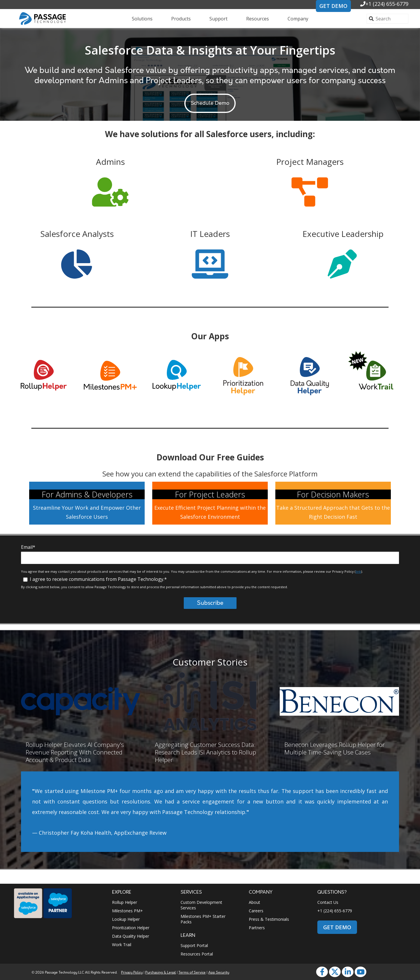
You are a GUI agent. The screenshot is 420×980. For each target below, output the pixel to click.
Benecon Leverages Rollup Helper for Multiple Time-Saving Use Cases (335, 748)
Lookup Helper (126, 919)
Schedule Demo (210, 103)
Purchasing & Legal (161, 973)
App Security (219, 973)
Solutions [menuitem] (142, 19)
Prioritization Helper (131, 928)
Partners (257, 928)
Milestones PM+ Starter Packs (203, 919)
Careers (256, 911)
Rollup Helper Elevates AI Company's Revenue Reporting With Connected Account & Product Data (75, 752)
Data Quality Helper (131, 936)
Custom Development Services (201, 905)
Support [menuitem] (218, 19)
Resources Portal (197, 954)
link (358, 571)
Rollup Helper (125, 902)
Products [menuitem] (181, 19)
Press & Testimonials (269, 919)
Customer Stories (210, 662)
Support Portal (194, 945)
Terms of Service (192, 973)
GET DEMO (333, 6)
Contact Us (328, 902)
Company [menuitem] (298, 19)
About (254, 902)
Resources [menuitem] (258, 19)
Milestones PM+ (127, 911)
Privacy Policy (132, 973)
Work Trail (122, 945)
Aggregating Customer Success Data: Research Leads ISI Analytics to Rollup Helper (205, 752)
